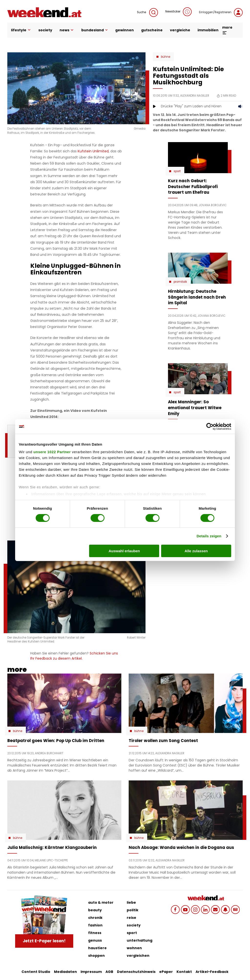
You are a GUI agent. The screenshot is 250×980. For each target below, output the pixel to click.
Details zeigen (209, 536)
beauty (95, 910)
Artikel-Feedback (212, 972)
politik (133, 910)
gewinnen (125, 30)
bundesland (95, 30)
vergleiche (180, 30)
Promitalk (180, 282)
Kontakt (184, 972)
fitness (95, 933)
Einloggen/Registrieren (221, 12)
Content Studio (36, 972)
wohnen (134, 948)
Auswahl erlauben (124, 551)
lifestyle (21, 30)
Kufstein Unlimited (93, 151)
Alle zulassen (196, 551)
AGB (109, 972)
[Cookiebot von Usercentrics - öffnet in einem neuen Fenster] (210, 426)
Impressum (91, 972)
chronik (95, 918)
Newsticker (178, 12)
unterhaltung (140, 940)
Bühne (166, 57)
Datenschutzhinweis (136, 972)
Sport (177, 171)
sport (132, 933)
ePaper (166, 972)
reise (131, 918)
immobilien (208, 30)
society (45, 30)
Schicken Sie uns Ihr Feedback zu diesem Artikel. (74, 656)
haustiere (97, 948)
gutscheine (152, 30)
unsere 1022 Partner (52, 452)
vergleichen (138, 956)
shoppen (96, 956)
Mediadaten (65, 972)
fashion (95, 925)
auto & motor (101, 902)
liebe (131, 902)
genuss (95, 940)
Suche (147, 12)
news (67, 30)
